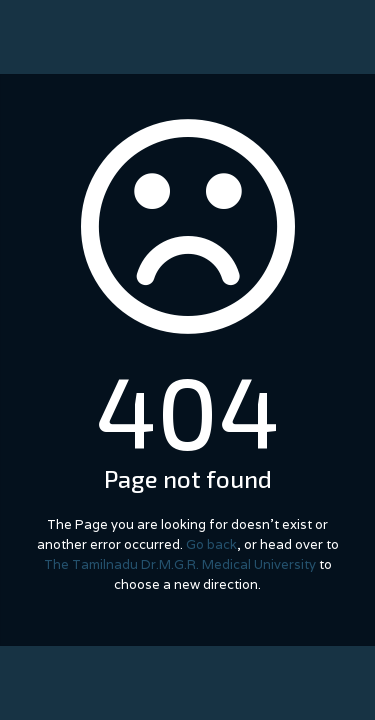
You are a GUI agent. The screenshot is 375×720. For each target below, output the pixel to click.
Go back (211, 544)
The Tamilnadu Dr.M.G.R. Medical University (180, 564)
